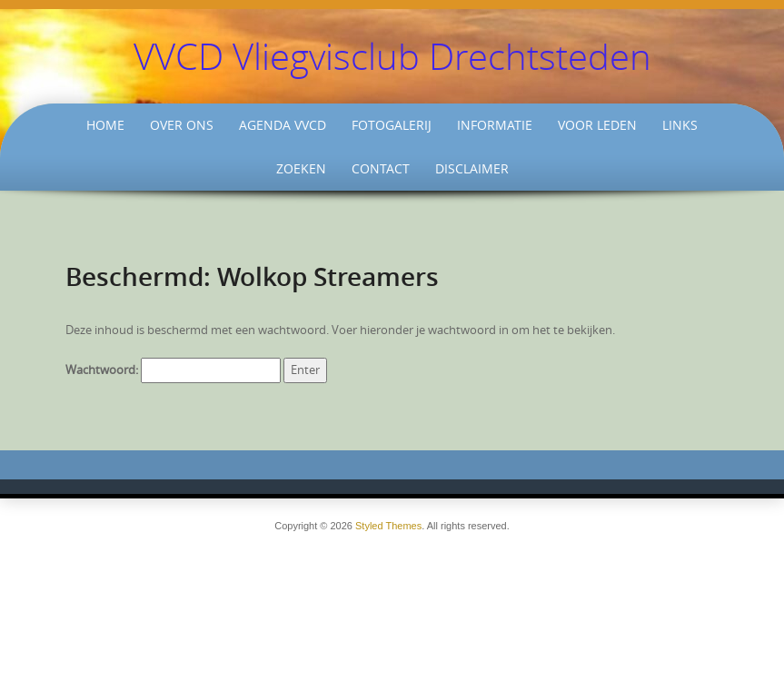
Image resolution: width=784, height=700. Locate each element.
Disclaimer (472, 168)
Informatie (495, 125)
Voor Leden (597, 125)
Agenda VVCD (283, 125)
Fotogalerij (392, 125)
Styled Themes (388, 526)
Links (680, 125)
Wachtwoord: (173, 370)
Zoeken (301, 168)
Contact (381, 168)
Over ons (182, 125)
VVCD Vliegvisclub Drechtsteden (392, 56)
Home (105, 125)
